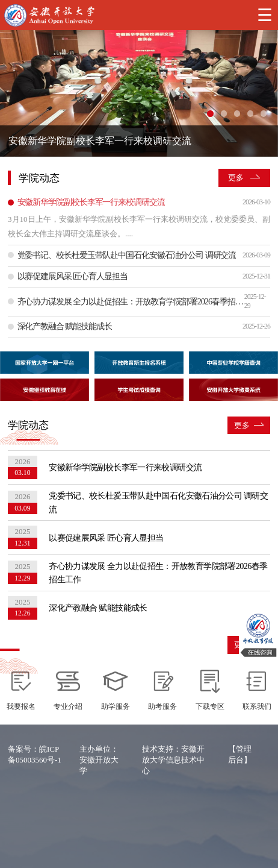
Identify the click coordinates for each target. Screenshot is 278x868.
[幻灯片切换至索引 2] (224, 113)
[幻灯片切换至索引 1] (210, 113)
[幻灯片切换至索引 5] (264, 113)
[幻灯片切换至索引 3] (237, 113)
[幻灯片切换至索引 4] (250, 113)
